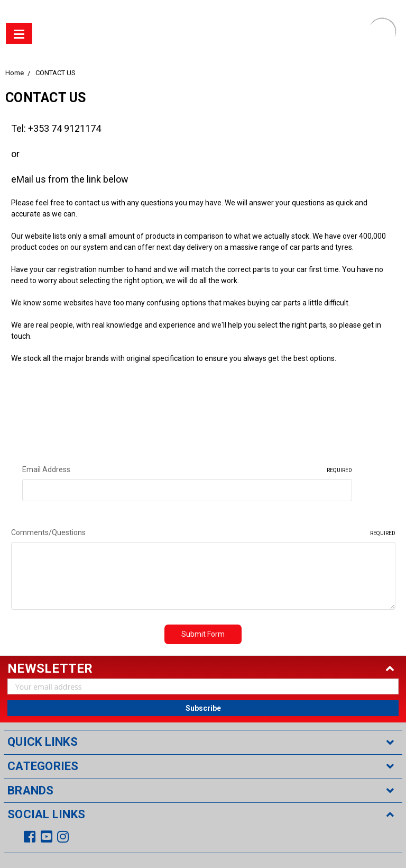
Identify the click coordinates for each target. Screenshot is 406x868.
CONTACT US (56, 73)
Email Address (187, 470)
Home (15, 73)
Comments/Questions (203, 533)
